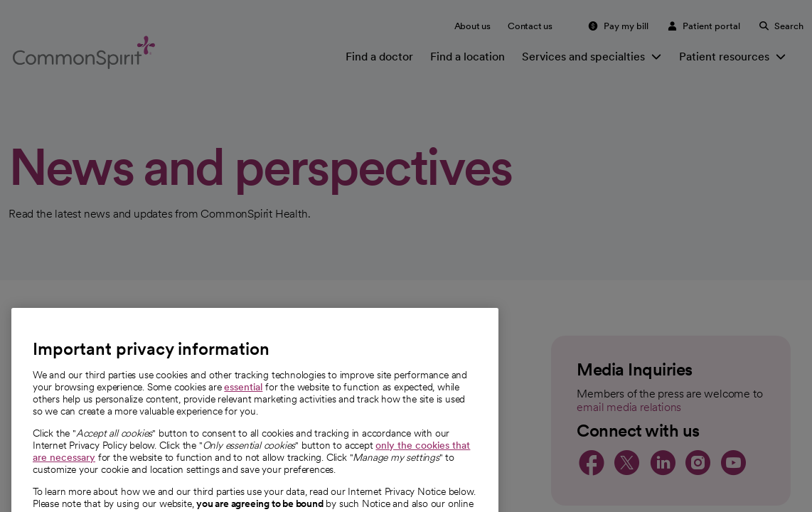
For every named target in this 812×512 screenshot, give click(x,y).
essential (243, 406)
